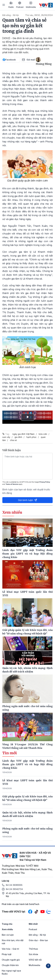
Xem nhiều (7, 929)
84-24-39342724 (14, 889)
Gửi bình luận (28, 500)
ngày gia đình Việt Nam (23, 434)
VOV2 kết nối (35, 960)
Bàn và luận (8, 935)
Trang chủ (7, 924)
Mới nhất (33, 924)
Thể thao (33, 949)
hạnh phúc (31, 437)
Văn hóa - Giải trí (10, 949)
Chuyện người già (11, 960)
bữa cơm (43, 434)
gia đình (18, 437)
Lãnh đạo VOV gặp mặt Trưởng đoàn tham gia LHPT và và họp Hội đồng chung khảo (27, 764)
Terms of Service (12, 484)
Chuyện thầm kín (10, 965)
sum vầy (6, 437)
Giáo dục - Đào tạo (38, 940)
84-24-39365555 (14, 885)
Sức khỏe (33, 954)
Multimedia (31, 5)
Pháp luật (7, 954)
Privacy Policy (45, 482)
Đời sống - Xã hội (10, 15)
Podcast (20, 5)
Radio (11, 5)
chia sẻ (13, 440)
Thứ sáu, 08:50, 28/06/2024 (39, 15)
